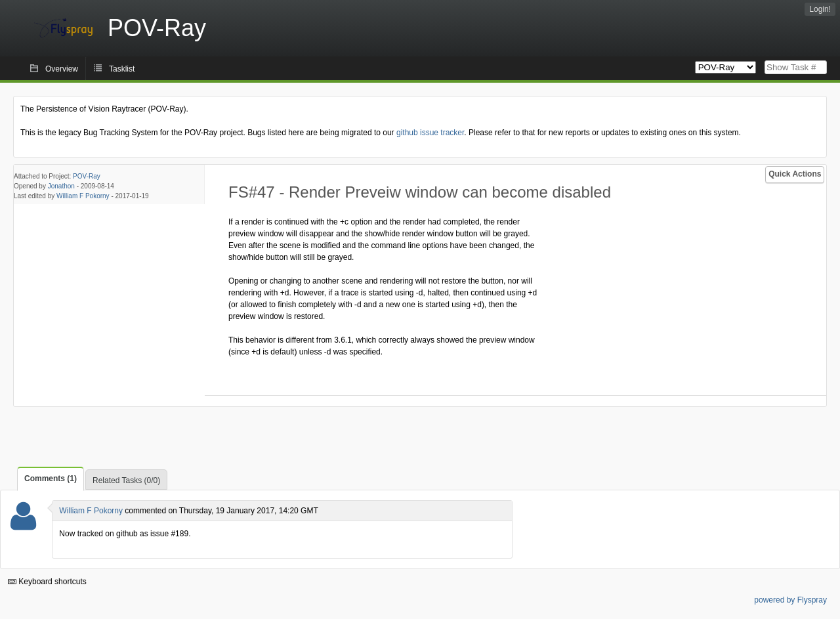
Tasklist (122, 69)
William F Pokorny (83, 196)
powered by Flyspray (790, 600)
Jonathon (61, 186)
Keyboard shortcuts (47, 582)
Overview (62, 69)
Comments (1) (51, 479)
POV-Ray (87, 176)
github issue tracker (430, 133)
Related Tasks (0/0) (126, 480)
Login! (820, 9)
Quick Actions (795, 174)
